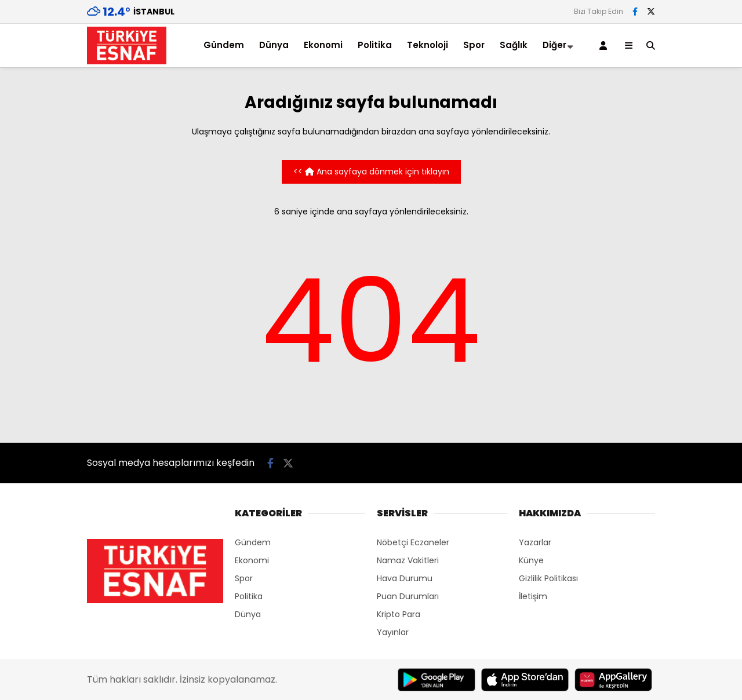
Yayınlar (393, 632)
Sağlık (514, 45)
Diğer (554, 45)
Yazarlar (535, 542)
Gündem (224, 45)
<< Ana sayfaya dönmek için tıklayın (371, 172)
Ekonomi (323, 45)
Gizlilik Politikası (548, 578)
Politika (375, 45)
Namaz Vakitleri (408, 560)
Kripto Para (399, 614)
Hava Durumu (405, 578)
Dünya (274, 45)
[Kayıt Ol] (605, 45)
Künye (531, 560)
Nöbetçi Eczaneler (413, 542)
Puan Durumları (408, 596)
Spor (474, 45)
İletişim (533, 596)
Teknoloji (428, 45)
